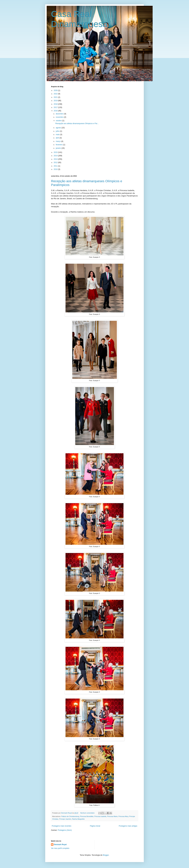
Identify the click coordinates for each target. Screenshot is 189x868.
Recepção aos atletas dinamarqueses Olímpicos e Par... (77, 124)
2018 (56, 104)
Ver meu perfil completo (60, 848)
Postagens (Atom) (65, 830)
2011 (56, 166)
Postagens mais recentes (62, 826)
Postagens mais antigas (128, 826)
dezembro (60, 114)
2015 (56, 152)
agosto (59, 128)
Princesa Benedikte (87, 816)
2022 (56, 94)
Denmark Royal (60, 845)
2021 (56, 97)
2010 (56, 169)
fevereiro (59, 145)
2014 (56, 156)
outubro (59, 121)
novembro (60, 117)
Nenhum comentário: (88, 813)
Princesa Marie (112, 816)
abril (58, 138)
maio (58, 135)
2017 (56, 107)
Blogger (106, 855)
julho (58, 131)
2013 (56, 159)
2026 (56, 90)
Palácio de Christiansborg (70, 816)
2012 (56, 162)
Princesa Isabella (100, 816)
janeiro (59, 148)
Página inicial (95, 826)
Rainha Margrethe (78, 819)
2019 (56, 101)
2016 (56, 111)
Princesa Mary (123, 816)
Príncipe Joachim (65, 819)
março (58, 141)
